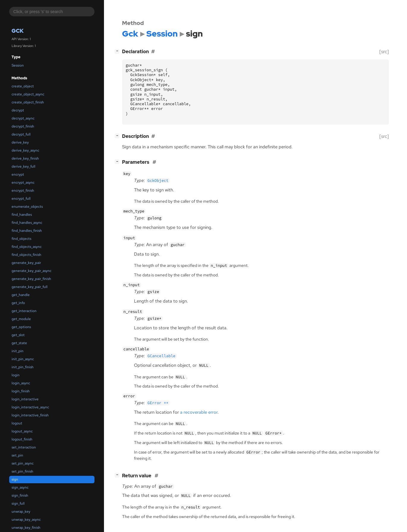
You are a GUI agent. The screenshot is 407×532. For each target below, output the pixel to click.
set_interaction (24, 447)
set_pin (17, 455)
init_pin (18, 351)
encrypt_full (21, 199)
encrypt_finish (23, 191)
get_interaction (24, 311)
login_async (21, 383)
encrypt (18, 174)
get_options (21, 327)
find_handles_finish (27, 231)
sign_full (18, 503)
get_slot (18, 335)
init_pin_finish (23, 367)
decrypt (18, 110)
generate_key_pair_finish (31, 279)
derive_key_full (23, 166)
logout (17, 423)
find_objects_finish (26, 255)
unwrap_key (21, 511)
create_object (23, 86)
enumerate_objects (27, 207)
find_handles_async (27, 223)
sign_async (20, 487)
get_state (19, 343)
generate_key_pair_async (31, 271)
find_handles (22, 215)
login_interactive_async (30, 407)
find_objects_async (27, 247)
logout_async (22, 431)
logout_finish (22, 439)
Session (18, 65)
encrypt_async (23, 182)
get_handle (21, 295)
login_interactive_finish (30, 415)
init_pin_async (23, 359)
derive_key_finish (25, 158)
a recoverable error (199, 412)
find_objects (21, 239)
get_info (18, 303)
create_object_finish (28, 102)
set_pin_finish (22, 471)
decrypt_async (23, 118)
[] (118, 51)
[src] (384, 52)
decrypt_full (21, 134)
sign (15, 479)
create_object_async (28, 94)
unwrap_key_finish (26, 528)
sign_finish (20, 495)
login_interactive (25, 399)
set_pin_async (23, 463)
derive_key (20, 142)
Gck (18, 31)
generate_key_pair (26, 263)
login (16, 375)
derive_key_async (25, 150)
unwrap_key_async (26, 520)
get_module (21, 319)
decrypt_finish (23, 126)
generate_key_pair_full (30, 287)
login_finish (21, 391)
